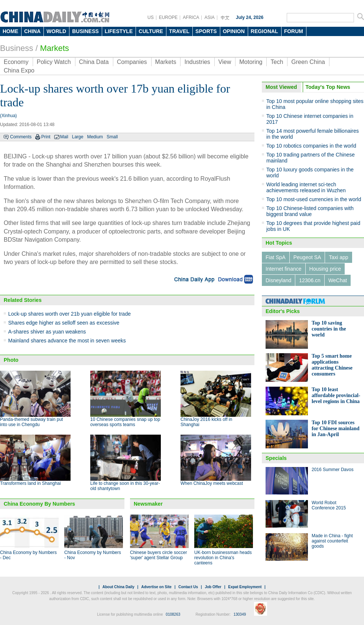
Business (17, 48)
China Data (94, 62)
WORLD (56, 31)
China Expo (19, 70)
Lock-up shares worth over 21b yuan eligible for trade (69, 314)
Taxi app (338, 257)
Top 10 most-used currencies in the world (314, 199)
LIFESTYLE (119, 31)
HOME (10, 31)
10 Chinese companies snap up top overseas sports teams (125, 422)
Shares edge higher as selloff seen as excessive (64, 323)
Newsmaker (148, 504)
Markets (55, 48)
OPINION (234, 31)
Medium (95, 137)
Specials (276, 458)
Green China (308, 62)
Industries (197, 62)
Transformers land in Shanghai (30, 483)
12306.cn (310, 280)
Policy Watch (54, 62)
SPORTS (206, 31)
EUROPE (168, 17)
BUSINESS (85, 31)
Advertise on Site (156, 587)
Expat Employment (245, 587)
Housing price (325, 269)
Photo (11, 360)
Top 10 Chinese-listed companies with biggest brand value (310, 211)
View (225, 62)
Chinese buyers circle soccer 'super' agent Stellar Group (158, 555)
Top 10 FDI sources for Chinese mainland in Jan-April (336, 429)
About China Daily (118, 587)
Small (112, 137)
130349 (240, 614)
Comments (21, 137)
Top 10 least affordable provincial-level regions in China (336, 395)
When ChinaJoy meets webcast (212, 483)
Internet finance (284, 269)
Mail (64, 137)
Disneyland (278, 280)
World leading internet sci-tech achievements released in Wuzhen (306, 187)
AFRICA (191, 17)
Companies (132, 62)
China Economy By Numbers (39, 504)
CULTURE (151, 31)
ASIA (209, 17)
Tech (277, 62)
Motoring (251, 62)
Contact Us (188, 587)
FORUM (294, 31)
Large (78, 137)
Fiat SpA (276, 257)
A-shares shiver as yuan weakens (47, 332)
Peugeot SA (307, 257)
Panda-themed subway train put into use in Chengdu (31, 422)
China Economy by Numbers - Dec (28, 555)
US (151, 17)
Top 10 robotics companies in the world (311, 146)
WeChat (338, 280)
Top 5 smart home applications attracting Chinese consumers (332, 365)
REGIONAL (264, 31)
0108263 (173, 614)
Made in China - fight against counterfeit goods (332, 541)
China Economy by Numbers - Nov (93, 555)
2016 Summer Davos (333, 470)
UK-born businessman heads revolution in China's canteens (223, 558)
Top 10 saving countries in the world (329, 329)
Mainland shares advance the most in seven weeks (67, 341)
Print (46, 137)
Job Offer (213, 587)
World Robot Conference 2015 (329, 505)
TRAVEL (179, 31)
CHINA (32, 31)
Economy (16, 62)
